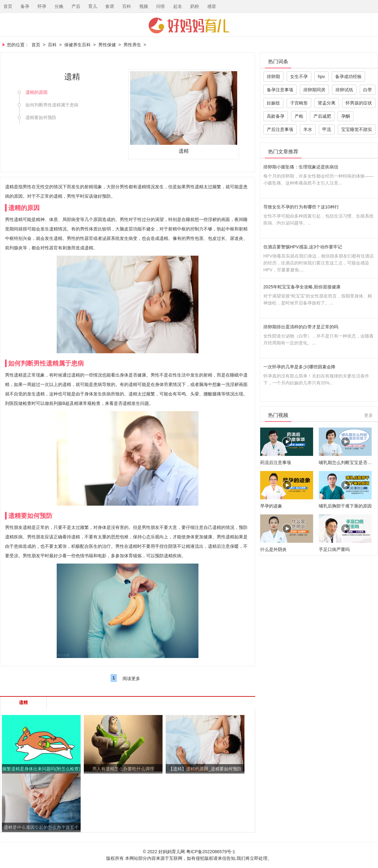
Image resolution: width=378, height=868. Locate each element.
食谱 (110, 6)
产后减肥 (322, 116)
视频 (144, 6)
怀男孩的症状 (359, 103)
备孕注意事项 (280, 90)
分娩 (59, 6)
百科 (127, 6)
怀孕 (42, 6)
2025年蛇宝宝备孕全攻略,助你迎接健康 (302, 287)
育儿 (93, 6)
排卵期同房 (314, 90)
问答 (161, 6)
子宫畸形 (299, 103)
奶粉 (195, 6)
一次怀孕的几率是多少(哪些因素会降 (299, 367)
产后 (76, 6)
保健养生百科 (77, 45)
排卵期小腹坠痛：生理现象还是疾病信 (301, 167)
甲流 (327, 129)
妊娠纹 (273, 103)
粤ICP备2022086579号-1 (211, 852)
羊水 (308, 129)
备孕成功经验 (348, 77)
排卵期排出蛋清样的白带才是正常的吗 (301, 327)
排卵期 (273, 77)
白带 (368, 90)
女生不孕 (299, 77)
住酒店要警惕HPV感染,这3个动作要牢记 (303, 247)
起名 (178, 6)
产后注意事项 (280, 129)
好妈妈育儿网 (189, 26)
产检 (299, 116)
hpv (321, 77)
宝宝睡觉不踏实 (357, 129)
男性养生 (132, 45)
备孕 (25, 6)
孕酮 (346, 116)
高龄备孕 (276, 116)
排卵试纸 (344, 90)
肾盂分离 (327, 103)
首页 (8, 6)
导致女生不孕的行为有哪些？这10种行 (301, 207)
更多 (369, 415)
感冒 (212, 6)
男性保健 (107, 45)
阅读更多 (131, 678)
